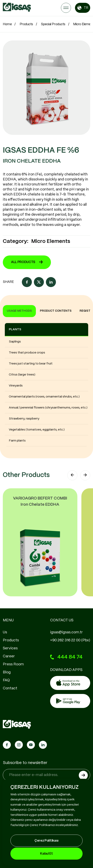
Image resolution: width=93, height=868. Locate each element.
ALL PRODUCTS (27, 262)
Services (10, 648)
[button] (72, 475)
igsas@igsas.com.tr (66, 632)
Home (7, 24)
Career (9, 656)
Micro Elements (51, 241)
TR (83, 8)
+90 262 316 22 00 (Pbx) (70, 640)
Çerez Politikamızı (42, 825)
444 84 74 (66, 657)
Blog (7, 672)
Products (26, 24)
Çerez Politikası (46, 841)
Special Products (53, 24)
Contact (10, 688)
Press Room (13, 664)
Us (5, 632)
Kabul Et (46, 854)
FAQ (6, 680)
